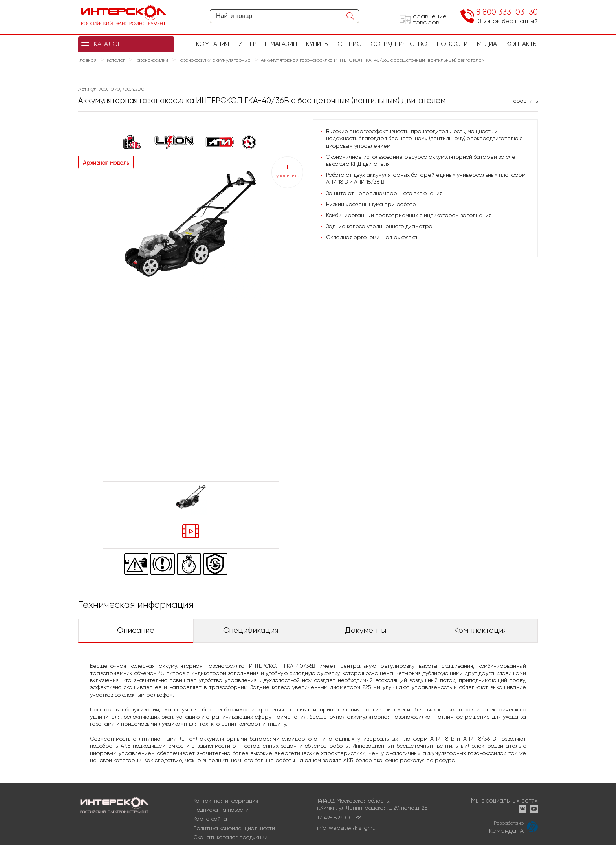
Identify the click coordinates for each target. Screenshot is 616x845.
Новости (452, 44)
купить (317, 44)
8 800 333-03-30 (507, 12)
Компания (213, 44)
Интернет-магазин (268, 44)
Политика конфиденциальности (234, 828)
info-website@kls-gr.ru (346, 828)
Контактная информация (226, 801)
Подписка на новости (221, 810)
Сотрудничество (399, 44)
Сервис (349, 44)
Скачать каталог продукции (230, 837)
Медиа (487, 44)
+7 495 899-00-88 (339, 818)
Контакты (522, 44)
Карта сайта (210, 819)
